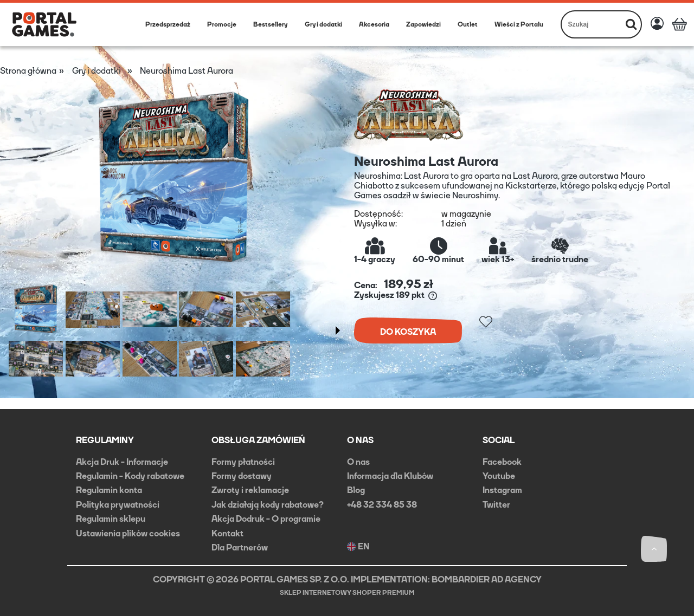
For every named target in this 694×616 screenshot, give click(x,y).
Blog (356, 490)
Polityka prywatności (118, 505)
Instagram (502, 490)
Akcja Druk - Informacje (122, 462)
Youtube (499, 476)
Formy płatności (243, 462)
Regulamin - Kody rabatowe (130, 476)
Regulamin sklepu (111, 519)
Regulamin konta (109, 490)
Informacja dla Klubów (390, 476)
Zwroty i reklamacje (250, 490)
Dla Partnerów (240, 547)
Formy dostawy (242, 476)
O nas (358, 462)
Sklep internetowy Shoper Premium (347, 593)
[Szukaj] (631, 24)
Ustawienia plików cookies (128, 533)
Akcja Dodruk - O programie (266, 519)
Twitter (496, 505)
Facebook (502, 462)
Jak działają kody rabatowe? (268, 505)
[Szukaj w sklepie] (592, 24)
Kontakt (227, 533)
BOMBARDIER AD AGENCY (487, 579)
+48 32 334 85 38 (382, 505)
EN (358, 547)
